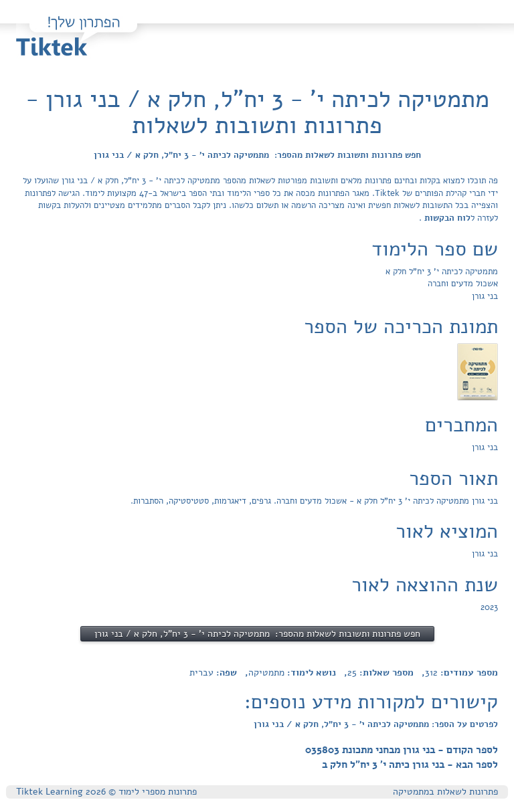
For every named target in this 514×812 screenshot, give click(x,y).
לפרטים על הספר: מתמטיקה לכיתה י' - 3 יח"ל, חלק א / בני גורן (376, 724)
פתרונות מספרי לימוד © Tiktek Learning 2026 (106, 792)
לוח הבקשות (446, 218)
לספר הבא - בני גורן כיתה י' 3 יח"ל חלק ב (410, 765)
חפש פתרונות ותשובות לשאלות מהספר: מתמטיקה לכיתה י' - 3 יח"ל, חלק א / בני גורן (257, 155)
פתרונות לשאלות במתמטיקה (445, 792)
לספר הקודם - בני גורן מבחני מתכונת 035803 (402, 750)
